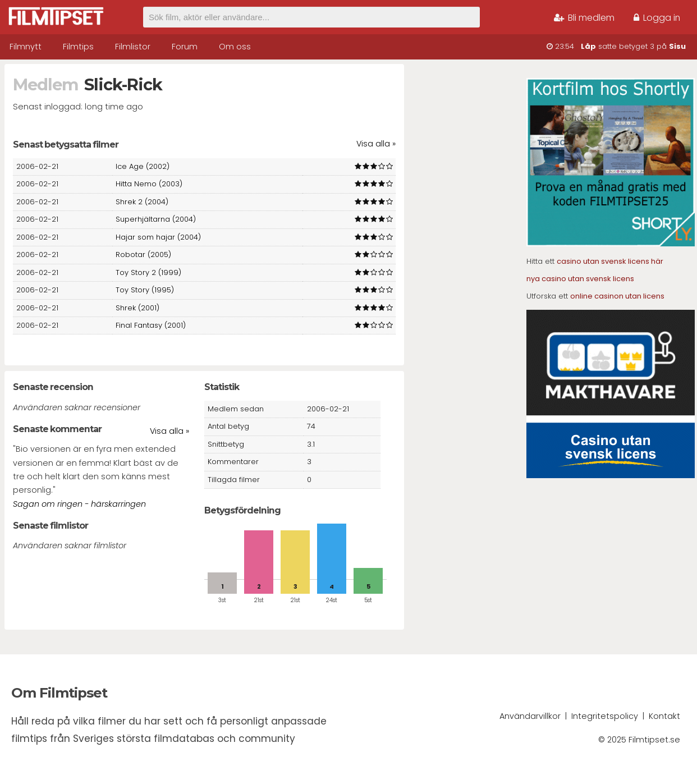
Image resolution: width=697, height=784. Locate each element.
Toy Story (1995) (145, 290)
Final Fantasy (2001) (151, 325)
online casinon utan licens (617, 296)
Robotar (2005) (143, 255)
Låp (588, 46)
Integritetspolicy (605, 716)
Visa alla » (376, 144)
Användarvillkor (530, 716)
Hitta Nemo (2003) (149, 184)
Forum (185, 47)
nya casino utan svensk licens (580, 279)
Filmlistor (133, 47)
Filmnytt (26, 47)
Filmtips (78, 47)
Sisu (677, 46)
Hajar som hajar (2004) (158, 237)
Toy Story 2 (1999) (148, 272)
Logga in (657, 18)
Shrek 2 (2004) (142, 202)
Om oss (235, 47)
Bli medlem (584, 18)
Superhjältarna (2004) (156, 219)
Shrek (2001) (137, 308)
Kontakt (664, 716)
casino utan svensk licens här (610, 261)
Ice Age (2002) (143, 166)
